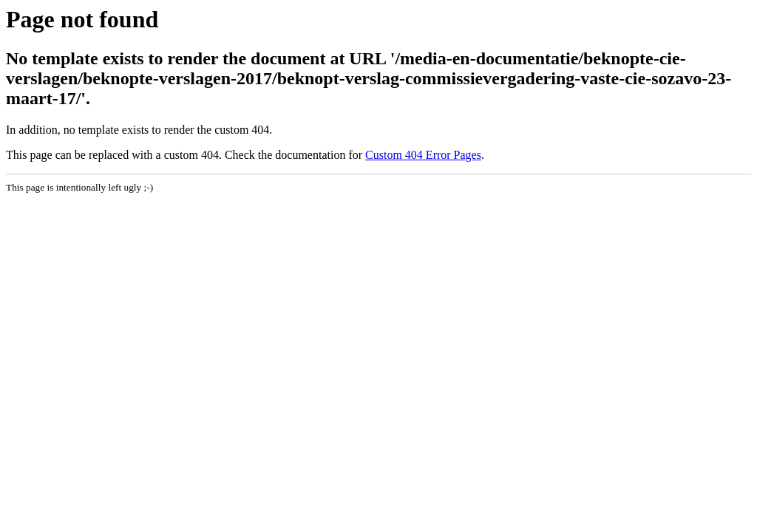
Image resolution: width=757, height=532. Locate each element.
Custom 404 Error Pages (423, 155)
